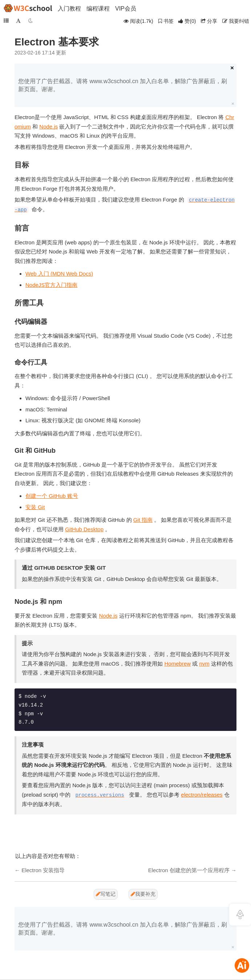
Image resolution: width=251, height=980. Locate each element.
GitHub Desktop (84, 529)
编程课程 (98, 9)
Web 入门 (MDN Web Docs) (59, 274)
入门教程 (69, 9)
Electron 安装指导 (43, 870)
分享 (209, 21)
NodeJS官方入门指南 (51, 285)
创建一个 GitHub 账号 (52, 496)
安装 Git (35, 507)
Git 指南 (143, 520)
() (187, 21)
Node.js (48, 127)
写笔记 (106, 894)
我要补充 (143, 894)
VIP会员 (126, 9)
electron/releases (202, 795)
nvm (204, 664)
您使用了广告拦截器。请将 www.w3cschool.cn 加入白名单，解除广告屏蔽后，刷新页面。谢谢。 (123, 85)
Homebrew (178, 664)
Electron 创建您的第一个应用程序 (189, 870)
